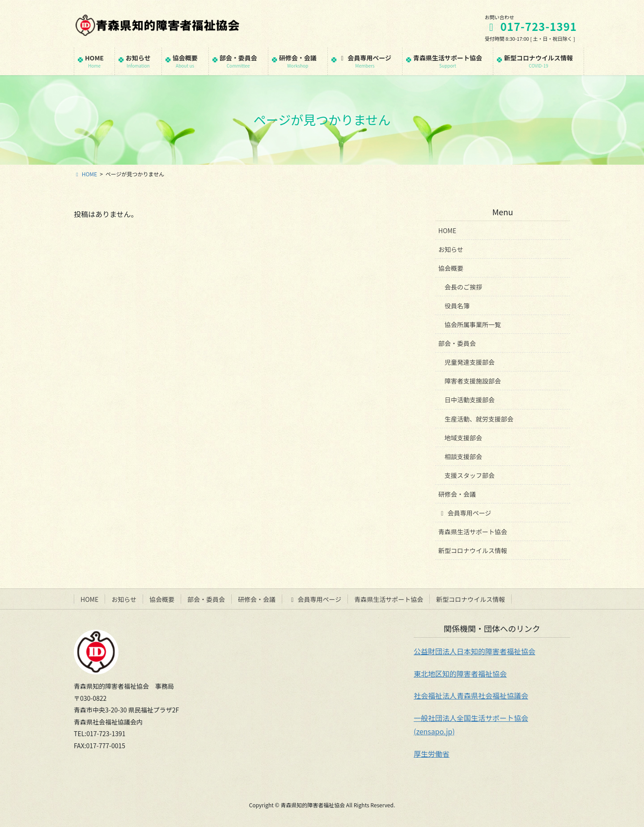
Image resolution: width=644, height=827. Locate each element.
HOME (447, 230)
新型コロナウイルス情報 (473, 550)
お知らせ (451, 249)
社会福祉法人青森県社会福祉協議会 (471, 695)
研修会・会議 (457, 494)
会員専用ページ (465, 513)
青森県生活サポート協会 (473, 532)
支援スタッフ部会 (470, 475)
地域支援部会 (463, 438)
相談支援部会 (463, 456)
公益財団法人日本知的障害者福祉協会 (475, 651)
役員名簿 (457, 306)
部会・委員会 (457, 343)
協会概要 (451, 268)
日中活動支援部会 (470, 400)
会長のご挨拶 (463, 287)
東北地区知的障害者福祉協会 (460, 674)
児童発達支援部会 (470, 362)
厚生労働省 (432, 754)
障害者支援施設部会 (473, 381)
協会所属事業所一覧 (473, 324)
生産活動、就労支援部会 (479, 419)
